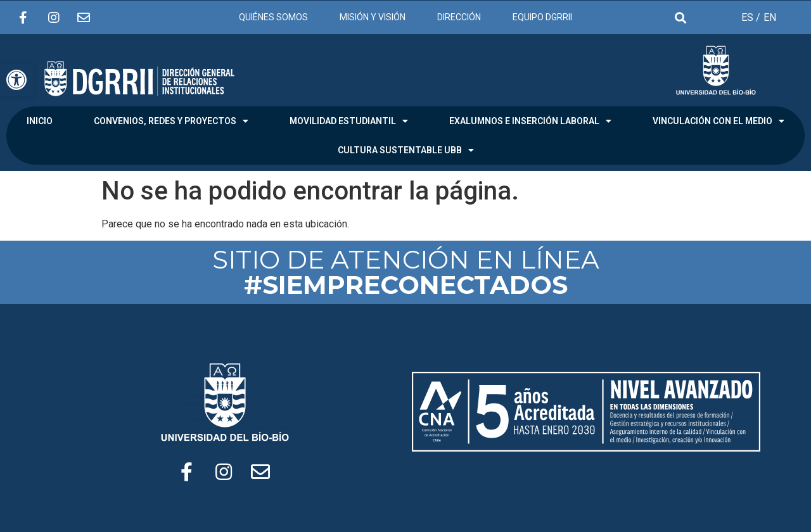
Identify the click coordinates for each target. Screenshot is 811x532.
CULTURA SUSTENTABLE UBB (406, 150)
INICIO (40, 121)
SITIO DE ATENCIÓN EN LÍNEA (406, 272)
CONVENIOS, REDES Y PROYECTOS (171, 121)
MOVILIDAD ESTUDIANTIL (349, 121)
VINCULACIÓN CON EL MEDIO (718, 121)
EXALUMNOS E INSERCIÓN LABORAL (530, 121)
